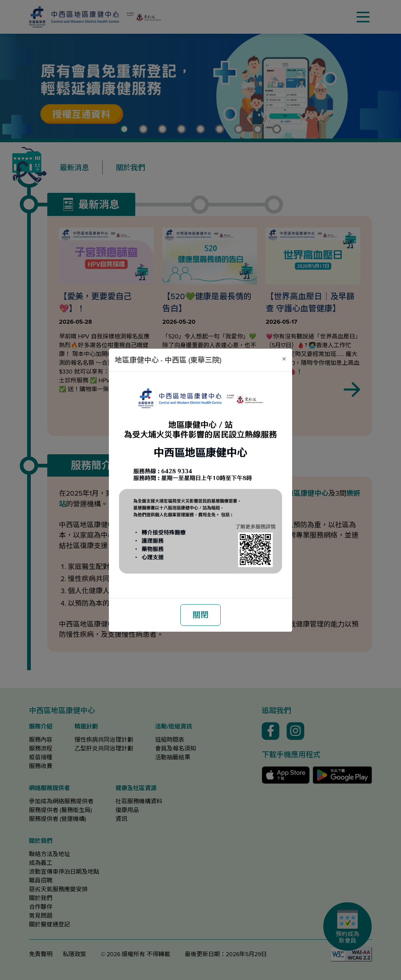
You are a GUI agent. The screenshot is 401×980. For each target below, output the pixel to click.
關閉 (200, 615)
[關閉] (284, 359)
